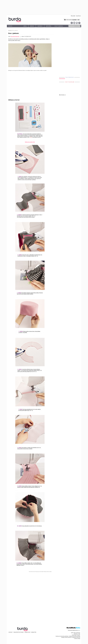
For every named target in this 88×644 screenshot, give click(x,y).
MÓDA (25, 26)
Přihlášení (73, 16)
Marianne (78, 633)
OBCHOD (18, 28)
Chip (79, 634)
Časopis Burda (62, 79)
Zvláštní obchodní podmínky (75, 636)
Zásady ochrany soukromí (66, 637)
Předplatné (27, 632)
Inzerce (79, 635)
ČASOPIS (10, 26)
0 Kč (79, 20)
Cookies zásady (77, 639)
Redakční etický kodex (19, 632)
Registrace (78, 16)
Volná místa (74, 635)
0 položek (74, 20)
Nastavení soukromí (76, 637)
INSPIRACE (40, 26)
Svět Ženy (76, 634)
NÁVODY (32, 26)
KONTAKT (10, 632)
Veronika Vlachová (15, 36)
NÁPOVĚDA (49, 26)
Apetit (72, 633)
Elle (75, 633)
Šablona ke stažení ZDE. (30, 142)
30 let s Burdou (59, 26)
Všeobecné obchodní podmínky (62, 636)
